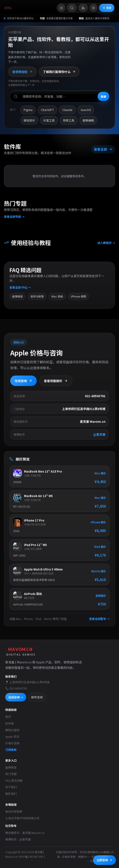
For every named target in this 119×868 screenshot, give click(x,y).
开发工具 (49, 120)
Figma (28, 110)
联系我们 (11, 794)
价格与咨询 (12, 743)
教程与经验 (12, 730)
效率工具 (69, 120)
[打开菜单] (61, 8)
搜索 (103, 97)
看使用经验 (22, 72)
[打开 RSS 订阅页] (83, 8)
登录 (107, 8)
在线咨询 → (16, 697)
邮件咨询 (37, 697)
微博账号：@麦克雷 (18, 839)
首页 (8, 717)
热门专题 (11, 774)
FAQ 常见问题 (14, 780)
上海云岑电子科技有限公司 (22, 818)
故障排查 (11, 767)
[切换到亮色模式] (93, 8)
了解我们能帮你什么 (59, 72)
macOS (86, 110)
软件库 (9, 723)
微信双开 (29, 120)
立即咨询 (104, 860)
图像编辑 (88, 120)
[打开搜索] (72, 8)
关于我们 (11, 787)
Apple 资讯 (12, 737)
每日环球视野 (14, 811)
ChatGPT (47, 110)
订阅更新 (11, 750)
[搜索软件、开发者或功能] (60, 96)
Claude (67, 110)
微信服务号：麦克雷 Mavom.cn (25, 833)
